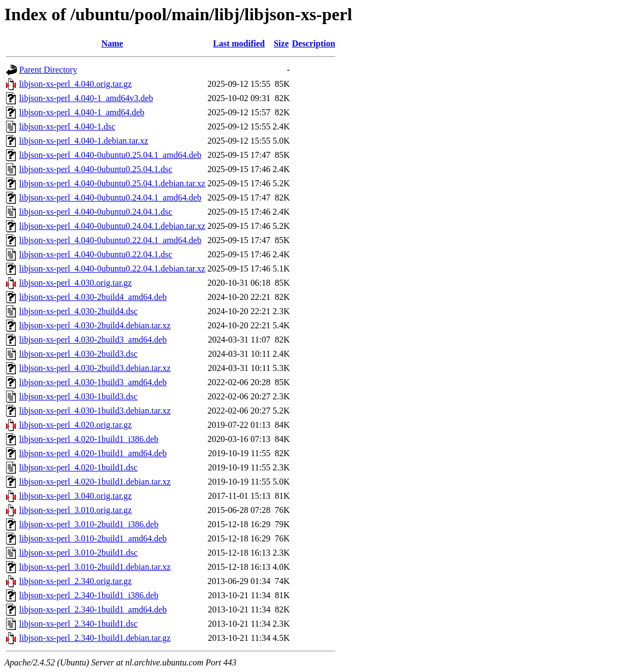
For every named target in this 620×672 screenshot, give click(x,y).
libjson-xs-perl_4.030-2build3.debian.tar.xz (95, 368)
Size (281, 43)
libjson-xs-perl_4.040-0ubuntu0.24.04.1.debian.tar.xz (112, 226)
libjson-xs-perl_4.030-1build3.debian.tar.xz (95, 411)
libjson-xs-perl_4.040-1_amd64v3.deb (86, 98)
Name (112, 43)
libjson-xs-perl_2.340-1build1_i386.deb (89, 595)
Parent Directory (48, 70)
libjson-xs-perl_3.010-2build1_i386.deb (89, 524)
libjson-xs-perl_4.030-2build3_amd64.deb (93, 340)
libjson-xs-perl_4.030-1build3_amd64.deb (93, 382)
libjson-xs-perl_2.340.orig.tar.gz (75, 581)
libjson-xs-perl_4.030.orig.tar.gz (75, 283)
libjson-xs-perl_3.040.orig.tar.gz (75, 496)
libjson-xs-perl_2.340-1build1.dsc (78, 624)
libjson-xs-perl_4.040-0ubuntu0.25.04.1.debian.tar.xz (112, 183)
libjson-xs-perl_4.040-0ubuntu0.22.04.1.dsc (96, 254)
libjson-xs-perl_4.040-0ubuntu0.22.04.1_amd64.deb (110, 240)
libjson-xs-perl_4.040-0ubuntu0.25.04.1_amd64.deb (110, 155)
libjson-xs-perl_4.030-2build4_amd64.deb (93, 297)
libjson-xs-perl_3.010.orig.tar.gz (75, 510)
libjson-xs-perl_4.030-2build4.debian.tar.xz (95, 325)
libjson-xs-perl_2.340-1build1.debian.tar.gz (95, 638)
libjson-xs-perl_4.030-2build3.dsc (78, 354)
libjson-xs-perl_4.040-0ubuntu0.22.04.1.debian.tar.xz (112, 269)
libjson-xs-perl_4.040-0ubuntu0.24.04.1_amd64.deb (110, 198)
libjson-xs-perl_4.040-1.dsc (67, 126)
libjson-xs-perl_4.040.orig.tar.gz (75, 84)
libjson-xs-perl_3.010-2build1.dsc (78, 553)
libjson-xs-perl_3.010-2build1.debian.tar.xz (95, 567)
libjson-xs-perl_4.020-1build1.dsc (78, 467)
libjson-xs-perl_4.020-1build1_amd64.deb (93, 453)
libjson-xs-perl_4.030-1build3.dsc (78, 396)
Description (314, 43)
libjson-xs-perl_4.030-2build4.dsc (78, 311)
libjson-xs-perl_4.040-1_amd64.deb (82, 112)
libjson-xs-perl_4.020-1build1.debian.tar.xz (95, 482)
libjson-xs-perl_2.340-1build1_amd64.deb (93, 609)
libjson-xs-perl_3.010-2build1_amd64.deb (93, 538)
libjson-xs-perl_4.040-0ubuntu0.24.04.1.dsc (96, 212)
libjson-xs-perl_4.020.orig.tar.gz (75, 425)
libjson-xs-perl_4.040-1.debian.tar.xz (84, 141)
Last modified (239, 43)
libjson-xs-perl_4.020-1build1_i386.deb (89, 439)
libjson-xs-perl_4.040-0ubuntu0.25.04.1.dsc (96, 169)
